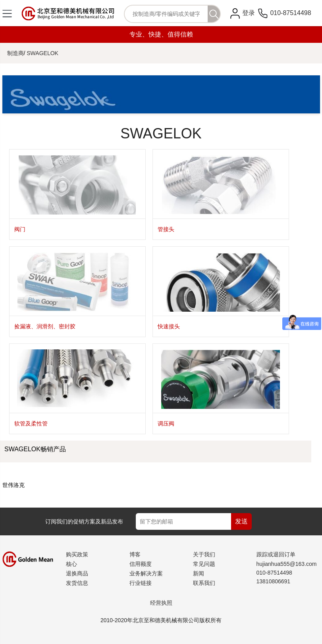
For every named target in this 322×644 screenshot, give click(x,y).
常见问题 (204, 564)
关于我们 (204, 554)
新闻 (199, 573)
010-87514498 (285, 13)
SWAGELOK (42, 53)
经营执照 (161, 603)
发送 (241, 521)
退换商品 (77, 573)
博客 (135, 554)
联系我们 (204, 583)
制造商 (15, 53)
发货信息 (77, 583)
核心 (71, 564)
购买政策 (77, 554)
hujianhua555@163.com (287, 564)
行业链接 (141, 583)
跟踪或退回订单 (276, 554)
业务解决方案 (146, 573)
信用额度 (141, 564)
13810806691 (274, 581)
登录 (249, 13)
